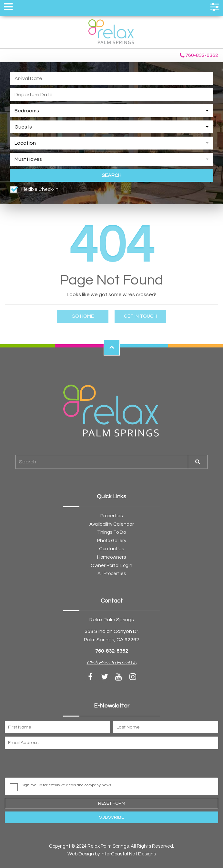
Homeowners (111, 557)
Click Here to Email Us (112, 663)
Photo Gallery (112, 541)
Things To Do (111, 532)
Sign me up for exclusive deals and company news (66, 785)
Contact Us (111, 549)
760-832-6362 (199, 56)
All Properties (112, 574)
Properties (111, 516)
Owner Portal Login (111, 566)
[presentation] (54, 765)
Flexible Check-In (40, 189)
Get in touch (140, 316)
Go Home (83, 316)
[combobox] (111, 111)
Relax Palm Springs (111, 32)
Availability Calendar (112, 524)
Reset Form (112, 803)
